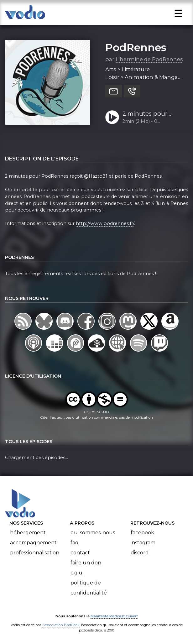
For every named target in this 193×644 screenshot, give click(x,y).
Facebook (142, 533)
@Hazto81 (96, 176)
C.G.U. (77, 573)
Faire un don (86, 563)
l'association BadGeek (61, 625)
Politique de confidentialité (89, 588)
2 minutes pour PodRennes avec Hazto (147, 114)
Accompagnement (33, 543)
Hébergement (28, 533)
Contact (80, 553)
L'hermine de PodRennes (149, 59)
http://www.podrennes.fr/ (105, 223)
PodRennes (136, 47)
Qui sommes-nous (93, 533)
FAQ (75, 543)
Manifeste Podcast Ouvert (114, 616)
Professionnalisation (35, 553)
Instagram (143, 543)
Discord (140, 553)
